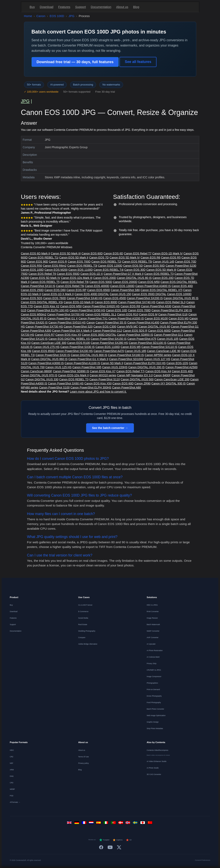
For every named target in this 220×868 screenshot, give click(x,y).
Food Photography (154, 702)
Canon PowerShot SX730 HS (44, 327)
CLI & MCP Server (85, 605)
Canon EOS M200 (56, 270)
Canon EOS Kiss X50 (98, 383)
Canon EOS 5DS (32, 298)
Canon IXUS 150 (120, 294)
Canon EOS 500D (101, 282)
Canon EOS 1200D (110, 266)
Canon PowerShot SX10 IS (38, 286)
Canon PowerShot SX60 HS (66, 383)
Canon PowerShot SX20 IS (53, 355)
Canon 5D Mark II (112, 363)
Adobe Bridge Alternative (88, 644)
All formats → (15, 802)
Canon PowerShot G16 (173, 314)
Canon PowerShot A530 (156, 306)
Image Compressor (154, 676)
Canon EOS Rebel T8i (74, 282)
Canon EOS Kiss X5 (68, 335)
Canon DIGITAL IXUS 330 (42, 379)
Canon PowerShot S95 (87, 367)
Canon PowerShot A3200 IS (126, 318)
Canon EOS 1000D (179, 294)
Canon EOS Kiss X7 (103, 371)
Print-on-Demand (153, 689)
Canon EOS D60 (55, 290)
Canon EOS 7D (99, 258)
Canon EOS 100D (32, 270)
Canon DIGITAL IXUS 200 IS (146, 367)
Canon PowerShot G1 (185, 327)
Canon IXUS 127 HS (157, 359)
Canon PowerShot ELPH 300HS (91, 387)
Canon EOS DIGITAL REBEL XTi (161, 290)
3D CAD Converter (154, 774)
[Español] (99, 824)
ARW (12, 770)
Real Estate (83, 624)
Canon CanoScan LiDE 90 (164, 351)
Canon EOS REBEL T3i (82, 266)
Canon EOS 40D (182, 286)
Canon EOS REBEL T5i (137, 262)
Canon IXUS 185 (135, 351)
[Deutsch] (77, 824)
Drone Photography (154, 696)
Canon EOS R (58, 262)
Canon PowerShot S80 (125, 290)
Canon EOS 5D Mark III (66, 253)
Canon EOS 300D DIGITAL (99, 335)
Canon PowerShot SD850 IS (135, 335)
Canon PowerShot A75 (142, 339)
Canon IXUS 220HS (115, 367)
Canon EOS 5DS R (135, 331)
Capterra (118, 840)
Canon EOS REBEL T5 (45, 282)
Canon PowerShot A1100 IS (82, 363)
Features (64, 7)
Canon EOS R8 (130, 306)
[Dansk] (121, 824)
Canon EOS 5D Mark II (74, 258)
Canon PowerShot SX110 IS (159, 347)
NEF (11, 763)
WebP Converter (153, 631)
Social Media (83, 618)
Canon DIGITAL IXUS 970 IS (39, 375)
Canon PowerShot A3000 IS (46, 363)
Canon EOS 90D (37, 262)
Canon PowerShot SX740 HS (137, 302)
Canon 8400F (162, 375)
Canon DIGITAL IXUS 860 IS (49, 359)
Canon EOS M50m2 (34, 314)
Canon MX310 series (103, 375)
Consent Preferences (203, 860)
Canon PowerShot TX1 (93, 318)
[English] (70, 824)
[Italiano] (106, 824)
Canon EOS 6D (113, 253)
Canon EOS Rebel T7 (138, 253)
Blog (136, 7)
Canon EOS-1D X (92, 274)
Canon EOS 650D (99, 290)
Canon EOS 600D (159, 331)
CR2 (11, 757)
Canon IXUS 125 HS (58, 367)
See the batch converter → (110, 428)
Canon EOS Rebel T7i (130, 371)
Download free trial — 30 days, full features (75, 62)
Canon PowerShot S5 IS (111, 323)
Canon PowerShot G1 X (62, 318)
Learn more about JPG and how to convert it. (98, 392)
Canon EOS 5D (133, 266)
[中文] (150, 824)
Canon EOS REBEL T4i (109, 270)
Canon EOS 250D (32, 290)
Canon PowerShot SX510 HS (67, 323)
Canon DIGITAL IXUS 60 (154, 327)
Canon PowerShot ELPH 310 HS (145, 363)
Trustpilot (104, 840)
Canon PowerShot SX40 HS (85, 298)
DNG (12, 776)
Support (80, 7)
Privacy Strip (152, 663)
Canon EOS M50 (149, 282)
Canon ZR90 (143, 383)
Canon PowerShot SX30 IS (77, 347)
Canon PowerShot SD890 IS (71, 371)
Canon (41, 16)
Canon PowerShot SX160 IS (126, 355)
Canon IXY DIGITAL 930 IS (169, 383)
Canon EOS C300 (105, 327)
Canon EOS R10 (128, 314)
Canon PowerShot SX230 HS (74, 351)
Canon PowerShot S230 (181, 266)
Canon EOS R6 (150, 258)
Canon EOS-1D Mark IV (167, 253)
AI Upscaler (151, 644)
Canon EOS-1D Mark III (79, 302)
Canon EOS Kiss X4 (158, 371)
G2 (129, 840)
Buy (32, 7)
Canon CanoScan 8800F (37, 371)
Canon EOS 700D (79, 262)
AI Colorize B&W (153, 657)
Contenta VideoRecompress (158, 750)
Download (47, 7)
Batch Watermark (153, 624)
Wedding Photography (87, 631)
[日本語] (143, 824)
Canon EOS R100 (79, 343)
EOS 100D (57, 16)
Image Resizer (152, 618)
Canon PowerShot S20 (78, 327)
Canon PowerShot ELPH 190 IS (172, 310)
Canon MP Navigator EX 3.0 (135, 375)
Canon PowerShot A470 (109, 351)
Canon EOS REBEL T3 (159, 274)
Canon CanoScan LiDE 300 (49, 343)
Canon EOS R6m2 (55, 266)
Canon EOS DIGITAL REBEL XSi (42, 302)
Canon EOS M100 (156, 318)
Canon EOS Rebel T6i (70, 286)
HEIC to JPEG (152, 605)
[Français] (84, 824)
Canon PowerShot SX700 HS (66, 314)
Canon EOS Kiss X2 (47, 306)
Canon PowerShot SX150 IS (109, 339)
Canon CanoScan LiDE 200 (172, 379)
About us (122, 7)
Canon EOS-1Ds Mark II (73, 375)
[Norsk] (128, 824)
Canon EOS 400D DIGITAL (92, 294)
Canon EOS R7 (45, 335)
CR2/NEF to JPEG (154, 670)
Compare (82, 637)
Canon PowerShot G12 (107, 331)
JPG (71, 16)
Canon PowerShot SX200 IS (145, 298)
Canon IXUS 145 (164, 262)
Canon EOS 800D (106, 302)
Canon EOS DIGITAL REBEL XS (69, 339)
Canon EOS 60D (92, 253)
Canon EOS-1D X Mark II (58, 294)
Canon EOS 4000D (97, 286)
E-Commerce (83, 611)
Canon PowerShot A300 (36, 331)
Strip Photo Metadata (155, 728)
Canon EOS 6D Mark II (36, 253)
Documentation (101, 7)
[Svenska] (136, 824)
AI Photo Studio (153, 768)
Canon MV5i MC (128, 327)
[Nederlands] (92, 824)
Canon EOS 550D (68, 274)
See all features (138, 62)
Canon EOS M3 (178, 318)
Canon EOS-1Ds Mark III (77, 278)
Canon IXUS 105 (168, 339)
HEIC (12, 750)
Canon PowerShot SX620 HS (101, 306)
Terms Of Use (83, 757)
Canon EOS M (148, 314)
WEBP (12, 789)
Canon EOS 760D (55, 298)
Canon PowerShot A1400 (143, 323)
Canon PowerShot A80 (127, 387)
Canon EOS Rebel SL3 (171, 302)
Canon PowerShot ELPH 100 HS (48, 310)
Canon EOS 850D (43, 351)
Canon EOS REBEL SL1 (101, 314)
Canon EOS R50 (32, 266)
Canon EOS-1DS (177, 363)
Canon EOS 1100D (81, 270)
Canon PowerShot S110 (105, 379)
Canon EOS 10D (116, 310)
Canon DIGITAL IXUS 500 (137, 379)
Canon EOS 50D (154, 266)
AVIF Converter (153, 637)
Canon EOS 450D (115, 298)
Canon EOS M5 (131, 347)
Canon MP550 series (158, 355)
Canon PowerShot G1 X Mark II (88, 359)
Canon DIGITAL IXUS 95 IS (181, 298)
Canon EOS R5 (171, 258)
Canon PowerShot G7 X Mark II (124, 274)
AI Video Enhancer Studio (157, 761)
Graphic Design (153, 722)
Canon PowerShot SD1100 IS (148, 343)
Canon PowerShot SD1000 (126, 359)
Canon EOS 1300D (122, 286)
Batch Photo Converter (155, 709)
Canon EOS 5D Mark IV (125, 258)
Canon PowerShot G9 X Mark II (72, 331)
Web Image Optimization (156, 715)
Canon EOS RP (77, 290)
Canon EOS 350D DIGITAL (149, 294)
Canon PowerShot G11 (169, 335)
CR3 (11, 783)
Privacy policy (83, 763)
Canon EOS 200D (105, 278)
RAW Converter (153, 611)
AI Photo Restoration (155, 650)
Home (28, 16)
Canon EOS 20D (163, 278)
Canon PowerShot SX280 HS (109, 343)
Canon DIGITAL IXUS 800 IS (89, 355)
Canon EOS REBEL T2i (106, 262)
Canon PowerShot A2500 (181, 367)
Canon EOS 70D (186, 262)
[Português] (114, 824)
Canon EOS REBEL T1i (43, 258)
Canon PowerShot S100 (54, 387)
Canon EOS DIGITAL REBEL (179, 282)
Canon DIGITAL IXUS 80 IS (134, 278)
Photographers (152, 683)
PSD (11, 796)
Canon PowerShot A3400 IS (153, 286)
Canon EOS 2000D (125, 282)
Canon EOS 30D (135, 270)
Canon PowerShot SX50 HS (87, 310)
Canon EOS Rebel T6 (42, 274)
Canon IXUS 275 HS (46, 347)
